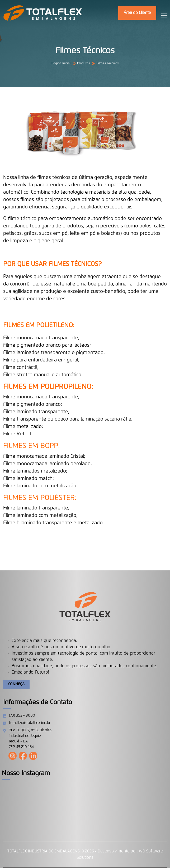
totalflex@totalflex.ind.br (30, 723)
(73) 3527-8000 (22, 716)
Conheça (16, 684)
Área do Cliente (137, 13)
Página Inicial (61, 64)
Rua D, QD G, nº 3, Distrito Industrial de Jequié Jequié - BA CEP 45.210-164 (30, 739)
